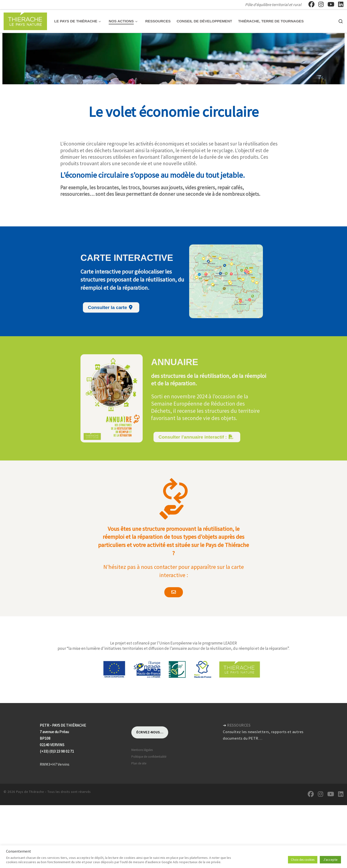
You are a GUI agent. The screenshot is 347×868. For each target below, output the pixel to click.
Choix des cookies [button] (303, 860)
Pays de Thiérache (30, 772)
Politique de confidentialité (149, 736)
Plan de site (139, 743)
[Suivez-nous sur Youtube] (331, 4)
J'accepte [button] (330, 860)
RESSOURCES (239, 705)
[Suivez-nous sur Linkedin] (341, 4)
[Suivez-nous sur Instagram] (321, 4)
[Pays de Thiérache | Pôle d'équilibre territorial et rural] (25, 20)
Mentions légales (142, 730)
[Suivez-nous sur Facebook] (311, 4)
